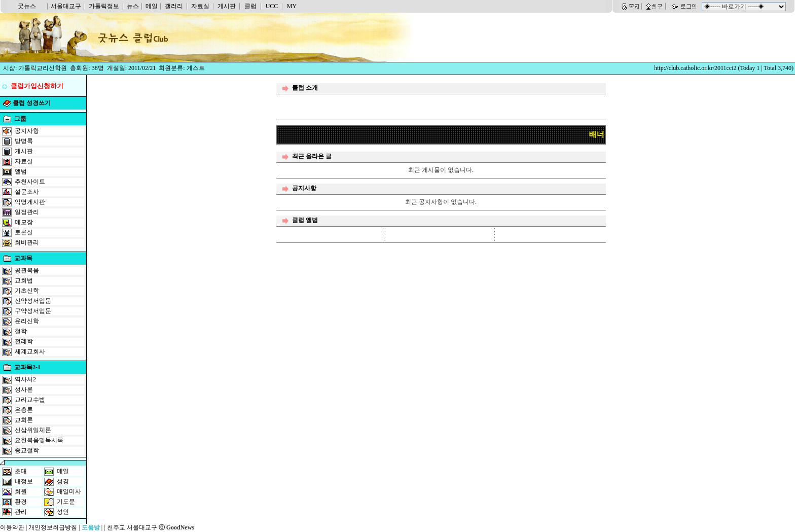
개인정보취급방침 (53, 527)
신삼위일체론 (33, 430)
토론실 (24, 232)
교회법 (24, 280)
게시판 (227, 6)
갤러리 (174, 6)
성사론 (24, 389)
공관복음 (27, 270)
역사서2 (25, 379)
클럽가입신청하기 (37, 86)
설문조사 (27, 192)
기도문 (66, 502)
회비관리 (27, 242)
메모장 (24, 222)
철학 (21, 331)
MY (292, 6)
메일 (152, 6)
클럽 (250, 6)
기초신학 (27, 291)
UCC (272, 6)
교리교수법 (30, 400)
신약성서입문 (33, 301)
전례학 (24, 341)
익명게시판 (30, 202)
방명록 (24, 141)
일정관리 (27, 212)
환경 (21, 502)
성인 (63, 512)
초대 (21, 471)
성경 (63, 481)
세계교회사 (30, 351)
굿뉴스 (27, 6)
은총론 (24, 410)
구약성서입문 (33, 311)
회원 (21, 491)
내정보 (24, 481)
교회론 (24, 420)
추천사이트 (30, 182)
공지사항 (27, 131)
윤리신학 (27, 321)
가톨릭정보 (104, 6)
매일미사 (69, 491)
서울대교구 (66, 6)
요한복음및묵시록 (39, 440)
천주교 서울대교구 (132, 527)
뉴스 (133, 6)
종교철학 (27, 450)
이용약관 (12, 527)
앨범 (21, 171)
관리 (21, 512)
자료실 (200, 6)
